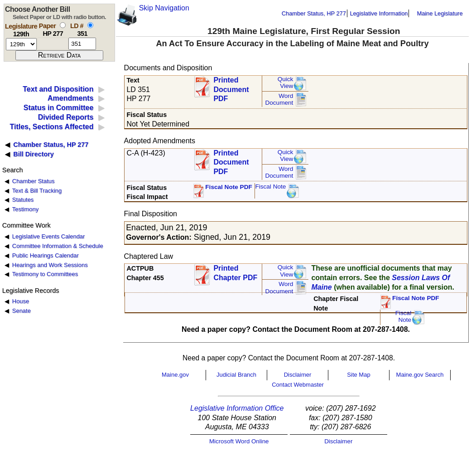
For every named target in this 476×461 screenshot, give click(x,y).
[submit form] (59, 55)
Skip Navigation (164, 8)
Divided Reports (66, 117)
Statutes (23, 200)
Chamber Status (34, 181)
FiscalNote (404, 317)
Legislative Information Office (237, 408)
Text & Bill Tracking (37, 191)
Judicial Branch (236, 375)
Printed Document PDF (231, 87)
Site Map (358, 375)
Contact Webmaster (298, 385)
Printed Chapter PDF (235, 273)
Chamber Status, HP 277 (314, 13)
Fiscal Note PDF (229, 187)
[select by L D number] (90, 25)
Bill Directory (34, 154)
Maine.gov (175, 375)
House (21, 301)
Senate (22, 311)
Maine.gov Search (420, 375)
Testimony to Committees (45, 274)
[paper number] (53, 44)
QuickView (286, 83)
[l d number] (82, 44)
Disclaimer (298, 375)
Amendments (70, 98)
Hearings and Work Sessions (50, 265)
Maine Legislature (440, 13)
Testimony (25, 209)
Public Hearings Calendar (46, 255)
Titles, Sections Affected (51, 127)
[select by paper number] (63, 25)
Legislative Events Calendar (49, 236)
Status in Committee (59, 108)
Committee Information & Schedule (58, 246)
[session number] (21, 44)
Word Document (279, 99)
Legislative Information (379, 13)
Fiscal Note (270, 187)
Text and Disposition (58, 89)
